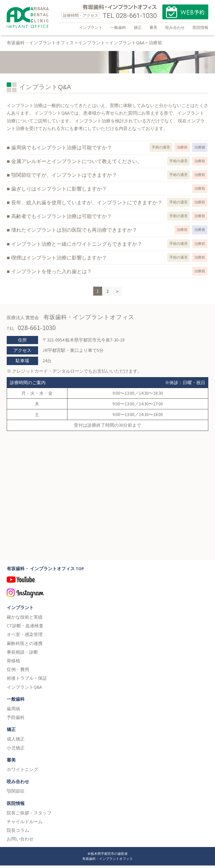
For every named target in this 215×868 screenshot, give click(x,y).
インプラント (91, 27)
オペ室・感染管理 (25, 637)
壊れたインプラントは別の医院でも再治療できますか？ (74, 233)
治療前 (182, 150)
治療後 (200, 150)
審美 (153, 27)
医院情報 (200, 27)
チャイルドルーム (25, 824)
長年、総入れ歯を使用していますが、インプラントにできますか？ (87, 205)
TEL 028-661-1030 (130, 16)
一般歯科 (118, 27)
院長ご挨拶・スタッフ (29, 816)
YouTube (107, 585)
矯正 (138, 27)
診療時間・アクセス (81, 15)
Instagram (107, 597)
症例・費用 (18, 672)
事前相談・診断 (22, 655)
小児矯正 (16, 750)
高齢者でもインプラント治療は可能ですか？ (62, 219)
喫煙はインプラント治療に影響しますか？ (59, 260)
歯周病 (13, 711)
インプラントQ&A (24, 690)
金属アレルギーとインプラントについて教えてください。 (77, 164)
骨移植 (13, 663)
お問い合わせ (20, 842)
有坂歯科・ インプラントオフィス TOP (45, 571)
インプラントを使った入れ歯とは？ (52, 274)
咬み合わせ (175, 27)
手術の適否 (161, 150)
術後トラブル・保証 (27, 681)
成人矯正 (16, 742)
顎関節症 (16, 794)
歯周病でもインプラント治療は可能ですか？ (62, 150)
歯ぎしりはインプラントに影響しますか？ (59, 192)
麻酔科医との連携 (25, 646)
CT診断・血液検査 (25, 628)
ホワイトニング (22, 772)
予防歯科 (16, 720)
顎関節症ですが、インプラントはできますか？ (64, 178)
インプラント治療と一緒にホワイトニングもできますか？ (77, 247)
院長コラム (18, 833)
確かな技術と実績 (25, 620)
